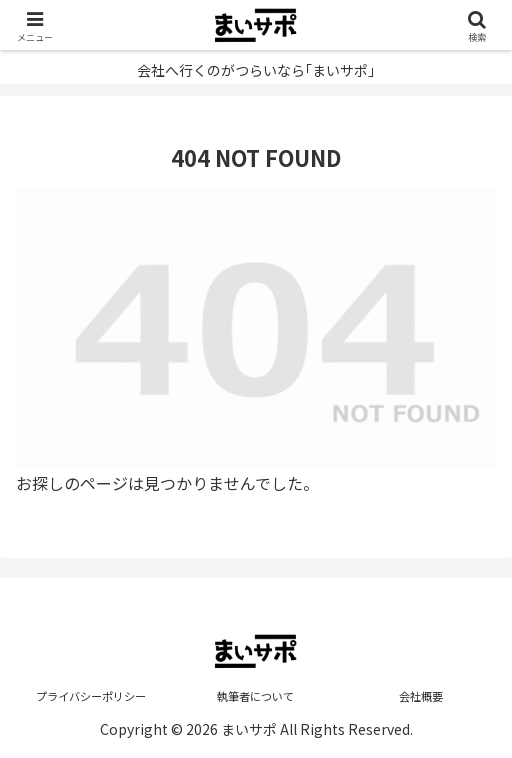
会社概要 (421, 696)
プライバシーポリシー (91, 696)
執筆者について (255, 696)
